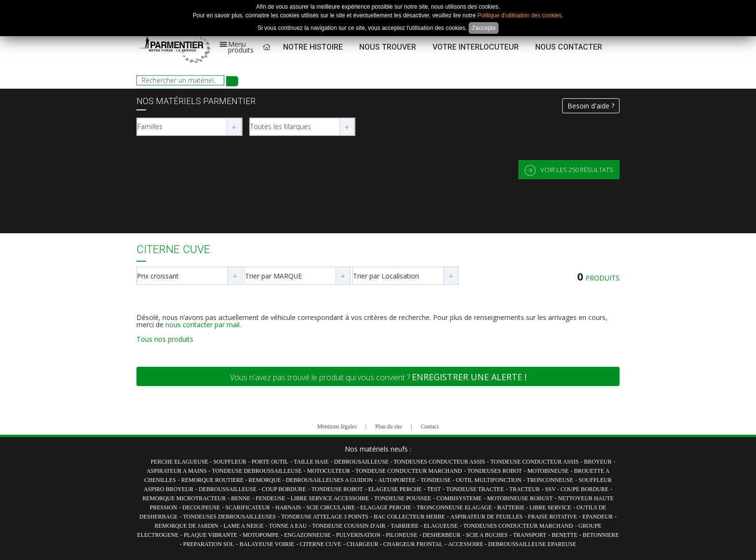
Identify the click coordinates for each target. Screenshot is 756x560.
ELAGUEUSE (441, 526)
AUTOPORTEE (398, 480)
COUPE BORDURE (584, 489)
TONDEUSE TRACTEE (475, 489)
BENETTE (564, 535)
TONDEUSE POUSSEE (403, 498)
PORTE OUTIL (270, 462)
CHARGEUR (363, 544)
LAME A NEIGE (244, 526)
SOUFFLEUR (230, 462)
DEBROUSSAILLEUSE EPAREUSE (533, 544)
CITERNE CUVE (320, 544)
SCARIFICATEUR (248, 507)
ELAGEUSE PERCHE (395, 489)
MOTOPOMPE (261, 535)
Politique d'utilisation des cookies (520, 15)
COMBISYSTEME (459, 498)
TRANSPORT (530, 535)
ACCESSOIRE (466, 544)
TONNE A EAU (288, 526)
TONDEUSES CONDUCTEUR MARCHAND (518, 526)
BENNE (241, 498)
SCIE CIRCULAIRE (331, 507)
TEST (434, 489)
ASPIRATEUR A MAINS (177, 471)
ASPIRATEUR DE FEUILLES (486, 517)
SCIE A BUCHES (487, 535)
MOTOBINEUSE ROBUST (520, 498)
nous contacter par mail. (203, 325)
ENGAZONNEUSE (307, 535)
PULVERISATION (358, 535)
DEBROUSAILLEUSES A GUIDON (330, 480)
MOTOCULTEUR (329, 471)
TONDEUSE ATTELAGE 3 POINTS (325, 517)
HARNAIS (288, 507)
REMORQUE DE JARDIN (187, 526)
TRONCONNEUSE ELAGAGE (454, 507)
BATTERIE (512, 507)
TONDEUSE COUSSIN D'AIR (349, 526)
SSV (551, 489)
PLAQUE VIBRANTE (210, 535)
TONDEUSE (436, 480)
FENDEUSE (270, 498)
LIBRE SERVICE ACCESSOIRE (330, 498)
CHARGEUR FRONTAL (413, 544)
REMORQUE (265, 480)
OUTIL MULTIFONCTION (488, 480)
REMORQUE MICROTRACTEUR (184, 498)
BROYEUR (598, 462)
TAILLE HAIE (311, 462)
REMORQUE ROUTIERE (213, 480)
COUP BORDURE (284, 489)
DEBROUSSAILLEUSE (228, 489)
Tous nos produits (165, 339)
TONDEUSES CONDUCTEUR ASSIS (439, 462)
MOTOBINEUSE (548, 471)
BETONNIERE (601, 535)
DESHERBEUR (442, 535)
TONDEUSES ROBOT (494, 471)
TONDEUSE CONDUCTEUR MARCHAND (409, 471)
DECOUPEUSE (201, 507)
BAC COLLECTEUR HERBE (409, 517)
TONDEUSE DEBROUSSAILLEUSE (257, 471)
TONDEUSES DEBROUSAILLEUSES (229, 517)
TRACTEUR (524, 489)
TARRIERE (405, 526)
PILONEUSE (401, 535)
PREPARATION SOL (209, 544)
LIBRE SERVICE (550, 507)
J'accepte (484, 28)
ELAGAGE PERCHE (386, 507)
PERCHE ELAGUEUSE (181, 462)
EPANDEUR (598, 517)
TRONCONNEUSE (550, 480)
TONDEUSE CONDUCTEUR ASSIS (534, 462)
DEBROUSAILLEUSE (362, 462)
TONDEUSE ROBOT (337, 489)
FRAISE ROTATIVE (553, 517)
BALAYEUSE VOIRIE (267, 544)
